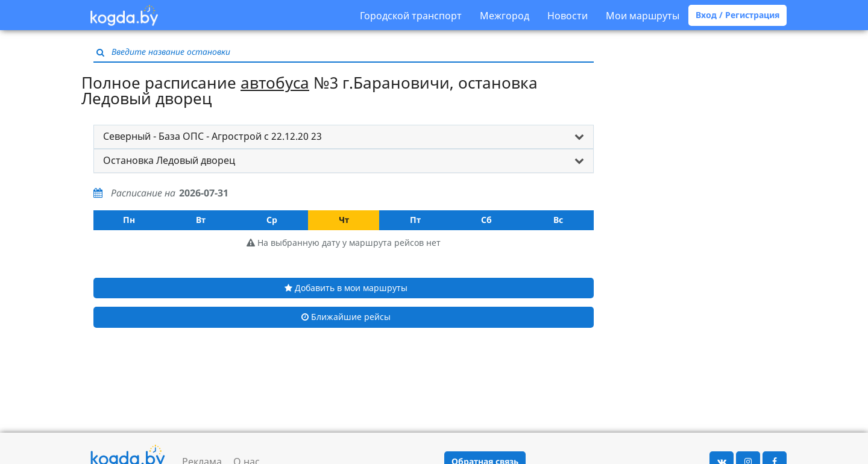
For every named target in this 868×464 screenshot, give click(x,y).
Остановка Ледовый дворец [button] (169, 160)
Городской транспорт (411, 16)
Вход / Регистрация (737, 15)
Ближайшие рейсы (346, 317)
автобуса (275, 83)
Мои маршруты (643, 16)
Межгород (505, 16)
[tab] (344, 137)
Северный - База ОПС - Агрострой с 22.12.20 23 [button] (212, 136)
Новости (568, 16)
